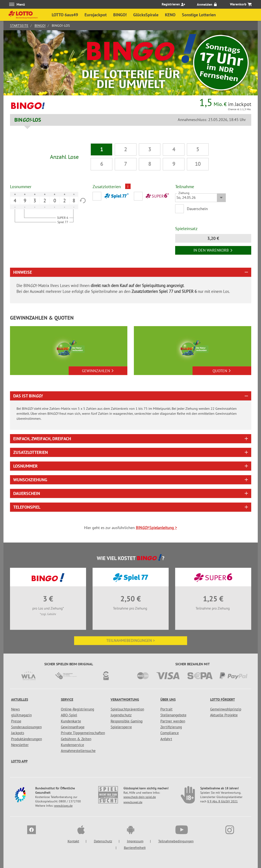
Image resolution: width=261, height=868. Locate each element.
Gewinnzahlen (98, 371)
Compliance (170, 733)
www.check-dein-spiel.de (140, 797)
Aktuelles (20, 699)
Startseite (19, 25)
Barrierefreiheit (135, 848)
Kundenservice (72, 745)
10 (198, 164)
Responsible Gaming (127, 721)
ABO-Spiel (69, 715)
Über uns (168, 699)
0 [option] (55, 201)
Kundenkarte (71, 721)
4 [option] (15, 201)
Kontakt (73, 841)
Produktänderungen (27, 739)
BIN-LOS (28, 120)
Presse (16, 721)
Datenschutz (103, 841)
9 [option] (25, 201)
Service (67, 699)
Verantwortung (125, 699)
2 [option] (45, 201)
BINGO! (40, 25)
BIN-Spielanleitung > (156, 528)
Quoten (222, 371)
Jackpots (18, 733)
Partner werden (173, 721)
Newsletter (20, 745)
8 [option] (74, 201)
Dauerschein (198, 209)
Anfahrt (166, 739)
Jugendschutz (121, 715)
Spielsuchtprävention (127, 709)
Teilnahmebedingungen (176, 841)
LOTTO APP (19, 761)
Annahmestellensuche (78, 751)
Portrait (166, 709)
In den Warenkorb (213, 250)
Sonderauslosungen (26, 727)
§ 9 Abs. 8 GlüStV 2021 (223, 801)
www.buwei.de (133, 802)
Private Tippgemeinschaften (83, 733)
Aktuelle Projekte (224, 715)
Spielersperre (121, 727)
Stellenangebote (173, 715)
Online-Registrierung (77, 709)
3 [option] (35, 201)
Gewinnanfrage (73, 727)
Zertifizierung (171, 727)
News (15, 709)
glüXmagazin (21, 715)
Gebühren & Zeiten (76, 739)
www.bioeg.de (63, 806)
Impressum (135, 841)
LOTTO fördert (223, 699)
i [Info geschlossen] (128, 186)
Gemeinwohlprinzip (226, 709)
